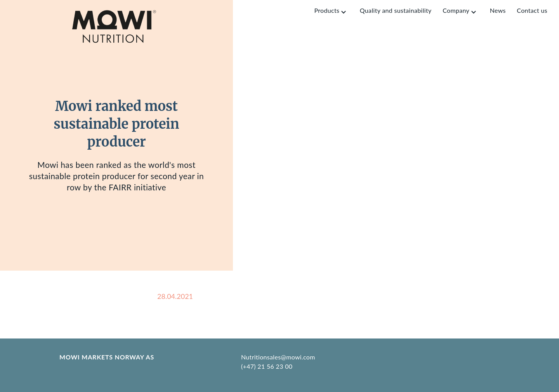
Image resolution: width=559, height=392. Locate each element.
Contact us (532, 10)
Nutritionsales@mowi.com (278, 357)
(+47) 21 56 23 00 (267, 366)
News (498, 10)
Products (327, 10)
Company (456, 10)
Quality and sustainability (396, 10)
